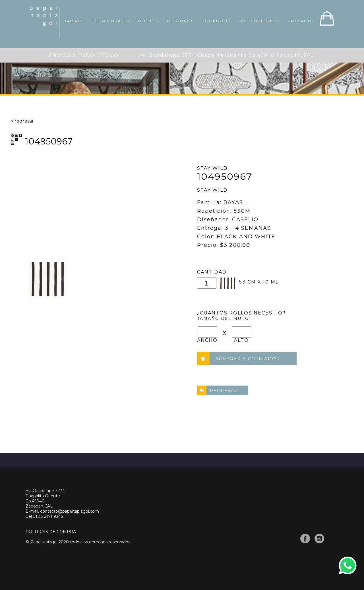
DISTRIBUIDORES (259, 21)
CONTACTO (301, 21)
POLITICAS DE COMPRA (51, 532)
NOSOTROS (181, 21)
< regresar (22, 121)
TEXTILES (148, 21)
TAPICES (74, 21)
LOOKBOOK (217, 21)
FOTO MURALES (111, 21)
